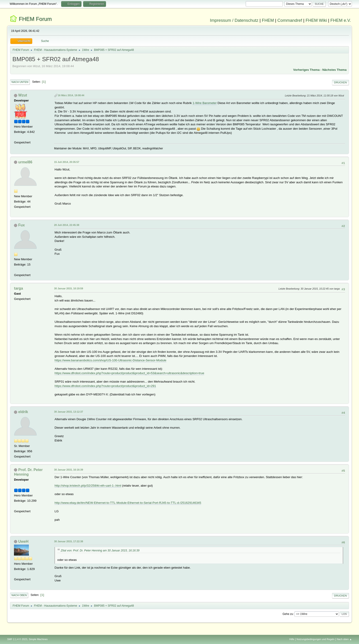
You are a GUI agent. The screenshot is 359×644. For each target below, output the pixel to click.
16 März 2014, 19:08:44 (71, 95)
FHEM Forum (35, 19)
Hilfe (292, 639)
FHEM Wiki (316, 20)
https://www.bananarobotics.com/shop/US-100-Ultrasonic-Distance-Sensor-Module (110, 360)
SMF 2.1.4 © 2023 (17, 639)
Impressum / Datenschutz (234, 20)
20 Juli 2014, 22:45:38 (67, 225)
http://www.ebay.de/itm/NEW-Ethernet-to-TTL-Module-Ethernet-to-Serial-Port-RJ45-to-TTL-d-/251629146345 (128, 503)
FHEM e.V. (341, 20)
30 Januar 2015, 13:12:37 (68, 412)
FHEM (268, 20)
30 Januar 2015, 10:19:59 (68, 288)
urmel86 (25, 162)
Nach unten (20, 82)
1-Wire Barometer (205, 103)
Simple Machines (38, 639)
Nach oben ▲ (344, 639)
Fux (22, 225)
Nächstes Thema (335, 70)
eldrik (23, 412)
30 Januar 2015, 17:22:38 (68, 541)
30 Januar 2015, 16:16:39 (68, 470)
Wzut (23, 95)
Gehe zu (288, 614)
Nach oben (19, 595)
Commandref (290, 20)
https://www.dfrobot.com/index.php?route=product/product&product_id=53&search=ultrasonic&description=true (129, 373)
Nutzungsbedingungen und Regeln (315, 639)
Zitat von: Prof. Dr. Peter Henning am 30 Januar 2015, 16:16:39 (100, 551)
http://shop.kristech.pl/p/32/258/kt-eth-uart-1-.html (88, 486)
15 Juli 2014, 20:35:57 (67, 162)
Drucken (340, 82)
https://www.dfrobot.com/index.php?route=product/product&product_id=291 (105, 386)
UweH (23, 541)
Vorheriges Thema (306, 70)
